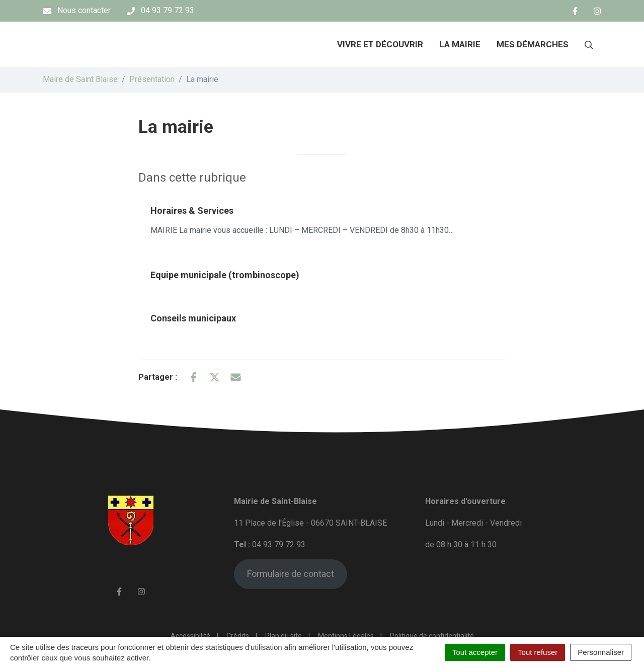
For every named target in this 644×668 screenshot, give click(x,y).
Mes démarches (533, 44)
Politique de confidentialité (432, 636)
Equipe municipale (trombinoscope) (225, 275)
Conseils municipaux (193, 318)
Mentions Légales (346, 636)
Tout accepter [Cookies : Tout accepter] (475, 652)
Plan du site (284, 636)
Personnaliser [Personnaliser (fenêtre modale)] (601, 652)
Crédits (238, 636)
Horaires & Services (192, 211)
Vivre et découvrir (380, 44)
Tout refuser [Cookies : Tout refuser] (538, 652)
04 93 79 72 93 (279, 545)
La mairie (460, 44)
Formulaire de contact (291, 574)
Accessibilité (190, 636)
